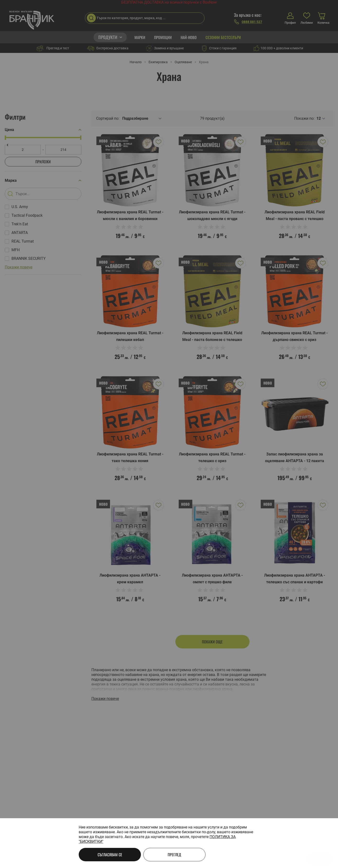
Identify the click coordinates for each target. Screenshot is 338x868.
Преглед (174, 855)
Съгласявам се (110, 855)
